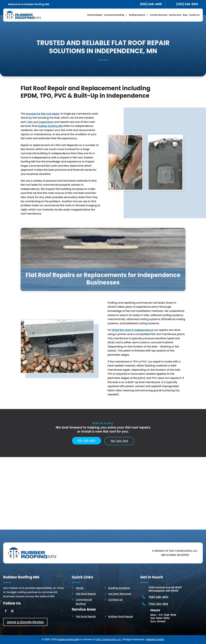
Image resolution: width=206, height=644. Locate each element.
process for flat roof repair (43, 114)
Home (80, 588)
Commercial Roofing (114, 15)
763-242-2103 (119, 441)
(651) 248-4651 (158, 597)
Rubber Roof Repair (121, 617)
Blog (185, 15)
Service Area (175, 15)
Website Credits (155, 639)
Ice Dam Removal (159, 15)
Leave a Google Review (25, 622)
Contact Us (194, 15)
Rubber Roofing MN (50, 126)
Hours (155, 610)
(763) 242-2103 (158, 604)
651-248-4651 (87, 441)
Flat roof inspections (40, 122)
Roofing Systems (137, 15)
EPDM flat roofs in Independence (133, 330)
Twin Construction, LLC (109, 639)
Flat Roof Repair (95, 15)
